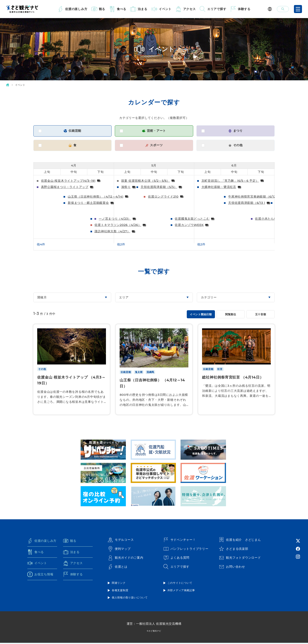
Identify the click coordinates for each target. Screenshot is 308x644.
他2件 (121, 245)
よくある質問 (177, 559)
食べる (122, 9)
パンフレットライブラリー (186, 550)
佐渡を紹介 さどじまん (240, 541)
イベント (165, 9)
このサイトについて (180, 584)
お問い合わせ (232, 568)
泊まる (142, 9)
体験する (244, 9)
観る (102, 9)
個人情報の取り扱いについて (130, 599)
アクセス (189, 9)
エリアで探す (217, 9)
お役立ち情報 (40, 576)
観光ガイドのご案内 (126, 559)
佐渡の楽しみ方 (76, 9)
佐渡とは (118, 568)
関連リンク (119, 584)
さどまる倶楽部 (234, 550)
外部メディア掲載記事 (181, 591)
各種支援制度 (120, 591)
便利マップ (119, 550)
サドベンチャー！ (180, 541)
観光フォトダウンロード (240, 559)
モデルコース (121, 541)
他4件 (41, 245)
